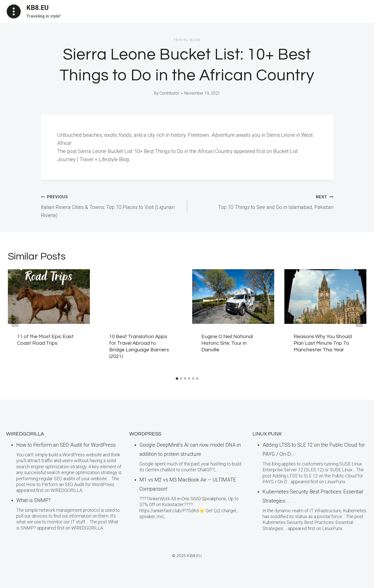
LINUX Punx (267, 434)
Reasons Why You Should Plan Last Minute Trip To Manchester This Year (323, 343)
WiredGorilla (25, 434)
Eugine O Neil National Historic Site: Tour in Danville (227, 343)
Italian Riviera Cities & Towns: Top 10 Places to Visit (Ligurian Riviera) (111, 205)
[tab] (177, 379)
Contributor (169, 93)
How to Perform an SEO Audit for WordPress (66, 445)
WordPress (145, 434)
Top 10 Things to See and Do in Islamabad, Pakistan (263, 201)
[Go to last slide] (15, 322)
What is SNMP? (33, 500)
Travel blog (187, 40)
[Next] (359, 322)
